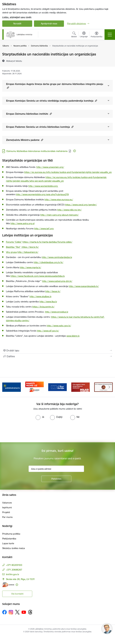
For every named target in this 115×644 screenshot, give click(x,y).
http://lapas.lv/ (53, 291)
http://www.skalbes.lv (40, 296)
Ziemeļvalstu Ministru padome (25, 140)
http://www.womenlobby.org (43, 186)
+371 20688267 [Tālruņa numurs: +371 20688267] (14, 570)
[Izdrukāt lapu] (57, 350)
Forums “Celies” (14, 242)
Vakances (7, 503)
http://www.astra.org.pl (22, 223)
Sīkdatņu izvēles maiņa (14, 548)
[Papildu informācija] (75, 151)
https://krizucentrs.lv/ (43, 307)
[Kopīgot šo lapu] (57, 356)
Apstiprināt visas (49, 24)
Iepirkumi (7, 507)
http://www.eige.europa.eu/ (59, 200)
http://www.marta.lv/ (30, 267)
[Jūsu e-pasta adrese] (56, 469)
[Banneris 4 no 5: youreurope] (57, 387)
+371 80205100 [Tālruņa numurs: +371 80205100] (14, 565)
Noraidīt (17, 24)
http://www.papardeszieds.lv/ (84, 286)
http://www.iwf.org (44, 229)
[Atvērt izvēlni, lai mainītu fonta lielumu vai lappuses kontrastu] (97, 35)
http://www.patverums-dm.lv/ (57, 281)
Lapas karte (8, 543)
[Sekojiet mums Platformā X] (17, 612)
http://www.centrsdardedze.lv (57, 257)
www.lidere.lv (73, 336)
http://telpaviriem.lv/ (28, 252)
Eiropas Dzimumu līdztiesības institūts (29, 114)
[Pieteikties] (56, 479)
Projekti (6, 512)
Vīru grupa (11, 252)
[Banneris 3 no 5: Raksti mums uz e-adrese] (35, 387)
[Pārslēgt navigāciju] (110, 35)
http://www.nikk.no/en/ (69, 210)
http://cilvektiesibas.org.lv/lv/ (49, 262)
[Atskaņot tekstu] (14, 61)
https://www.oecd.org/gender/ (81, 205)
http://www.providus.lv (57, 312)
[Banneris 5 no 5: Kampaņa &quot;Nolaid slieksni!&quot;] (81, 387)
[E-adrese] (8, 585)
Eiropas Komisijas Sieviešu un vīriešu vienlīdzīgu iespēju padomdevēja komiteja (52, 101)
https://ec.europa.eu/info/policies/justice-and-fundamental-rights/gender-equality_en (68, 172)
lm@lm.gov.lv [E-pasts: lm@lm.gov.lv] (13, 574)
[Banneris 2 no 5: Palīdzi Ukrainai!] (12, 387)
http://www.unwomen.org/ (50, 167)
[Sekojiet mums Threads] (30, 612)
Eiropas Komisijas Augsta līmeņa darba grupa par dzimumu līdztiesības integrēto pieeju (55, 86)
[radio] (40, 417)
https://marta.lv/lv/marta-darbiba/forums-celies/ (47, 242)
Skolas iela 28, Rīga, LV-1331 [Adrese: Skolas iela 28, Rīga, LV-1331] (20, 579)
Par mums (7, 517)
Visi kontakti (17, 594)
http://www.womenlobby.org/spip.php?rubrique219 (42, 194)
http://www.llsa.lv (48, 302)
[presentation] (25, 431)
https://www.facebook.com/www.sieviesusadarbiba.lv (38, 276)
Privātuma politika (11, 534)
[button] (8, 88)
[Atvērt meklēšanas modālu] (74, 35)
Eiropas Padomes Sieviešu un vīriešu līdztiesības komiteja (40, 127)
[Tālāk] (109, 387)
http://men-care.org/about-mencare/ (59, 215)
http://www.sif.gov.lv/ (48, 331)
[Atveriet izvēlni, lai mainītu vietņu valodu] (84, 35)
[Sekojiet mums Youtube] (24, 612)
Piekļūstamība (9, 539)
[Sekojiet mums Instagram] (11, 612)
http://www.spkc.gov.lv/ (59, 326)
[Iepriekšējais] (6, 387)
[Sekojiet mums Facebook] (4, 612)
